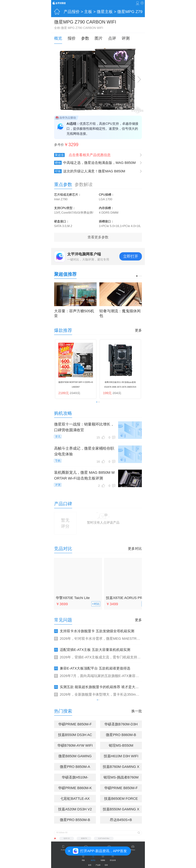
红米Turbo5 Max (104, 838)
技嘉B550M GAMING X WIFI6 (121, 810)
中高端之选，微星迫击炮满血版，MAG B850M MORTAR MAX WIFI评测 (95, 163)
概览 (58, 38)
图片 (99, 38)
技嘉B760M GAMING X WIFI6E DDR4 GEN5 (121, 768)
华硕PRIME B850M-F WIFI (75, 725)
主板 (88, 12)
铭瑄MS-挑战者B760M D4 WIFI (121, 778)
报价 (72, 38)
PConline (63, 850)
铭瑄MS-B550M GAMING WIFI (121, 746)
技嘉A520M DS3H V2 (75, 809)
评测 (126, 38)
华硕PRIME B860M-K (75, 788)
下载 (137, 3)
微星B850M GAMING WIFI (75, 757)
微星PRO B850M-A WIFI (75, 768)
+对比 (96, 604)
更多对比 (135, 549)
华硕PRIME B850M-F (121, 788)
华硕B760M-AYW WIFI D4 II (75, 746)
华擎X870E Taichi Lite (73, 598)
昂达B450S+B (121, 820)
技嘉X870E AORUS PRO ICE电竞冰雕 (128, 599)
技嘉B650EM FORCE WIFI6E (121, 799)
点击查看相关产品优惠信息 (90, 155)
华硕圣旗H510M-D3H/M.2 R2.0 (75, 778)
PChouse (133, 850)
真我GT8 (84, 838)
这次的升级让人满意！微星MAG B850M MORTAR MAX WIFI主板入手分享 (90, 171)
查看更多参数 (98, 237)
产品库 (98, 865)
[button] (137, 276)
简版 (83, 860)
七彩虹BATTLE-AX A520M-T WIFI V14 (75, 799)
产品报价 (72, 12)
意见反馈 (113, 860)
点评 (112, 38)
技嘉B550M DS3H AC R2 (75, 736)
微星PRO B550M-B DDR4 (75, 821)
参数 (85, 38)
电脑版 (103, 860)
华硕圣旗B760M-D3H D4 (121, 725)
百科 (106, 865)
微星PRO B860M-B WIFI (121, 736)
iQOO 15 (67, 838)
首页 (90, 865)
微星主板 (105, 12)
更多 (138, 330)
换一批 (137, 711)
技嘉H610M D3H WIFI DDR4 (121, 757)
